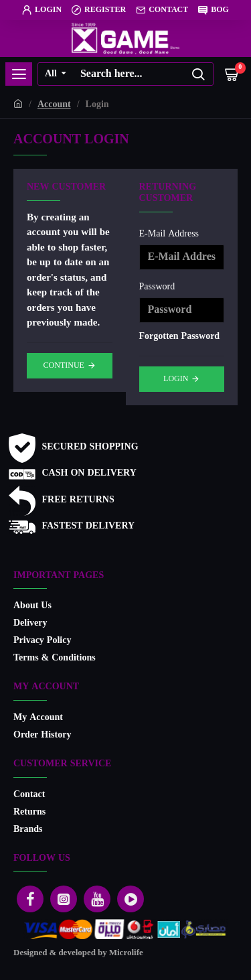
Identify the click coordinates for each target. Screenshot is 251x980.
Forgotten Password (180, 337)
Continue (64, 366)
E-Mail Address (169, 234)
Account (54, 105)
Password (157, 287)
